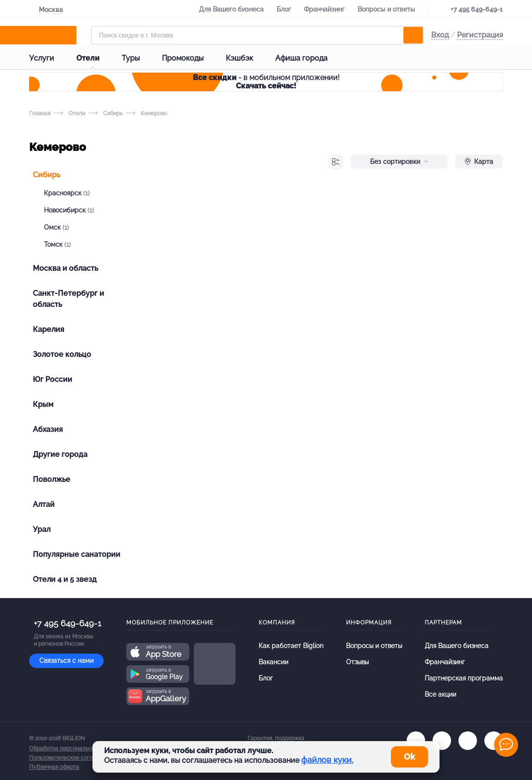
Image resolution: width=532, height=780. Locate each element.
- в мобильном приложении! (266, 82)
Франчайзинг (324, 9)
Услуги (49, 58)
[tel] (468, 741)
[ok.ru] (442, 741)
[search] (413, 35)
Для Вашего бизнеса (231, 9)
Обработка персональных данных (74, 749)
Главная (40, 113)
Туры (138, 58)
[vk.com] (416, 741)
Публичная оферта (54, 767)
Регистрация (480, 35)
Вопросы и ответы (386, 9)
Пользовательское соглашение (71, 758)
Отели (95, 58)
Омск (56, 227)
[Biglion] (56, 35)
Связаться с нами (66, 661)
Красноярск (67, 193)
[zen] (494, 741)
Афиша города (309, 58)
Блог (284, 9)
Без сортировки (399, 162)
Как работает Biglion (291, 646)
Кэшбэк (247, 58)
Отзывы (357, 662)
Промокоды (190, 58)
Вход (440, 35)
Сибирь (106, 113)
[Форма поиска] (257, 35)
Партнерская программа (464, 678)
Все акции (440, 694)
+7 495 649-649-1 (477, 9)
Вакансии (273, 662)
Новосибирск (69, 210)
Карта (479, 162)
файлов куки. (327, 760)
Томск (57, 244)
